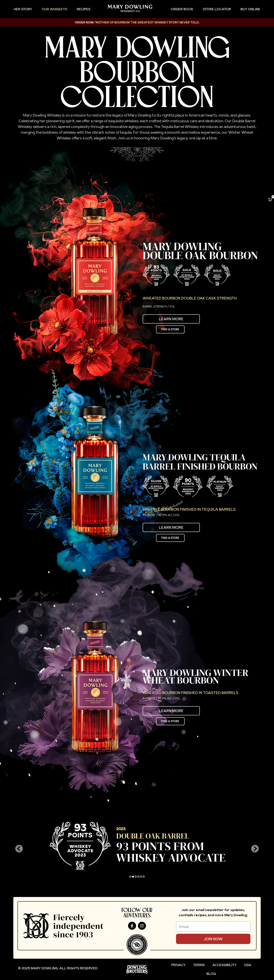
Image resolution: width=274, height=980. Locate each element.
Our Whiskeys (54, 9)
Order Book (182, 9)
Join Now (213, 939)
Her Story (23, 9)
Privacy (178, 965)
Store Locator (217, 9)
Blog (211, 974)
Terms (199, 965)
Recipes (84, 9)
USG (248, 965)
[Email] (213, 927)
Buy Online (250, 9)
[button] (19, 849)
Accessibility (224, 965)
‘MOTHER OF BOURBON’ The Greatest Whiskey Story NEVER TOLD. (147, 22)
